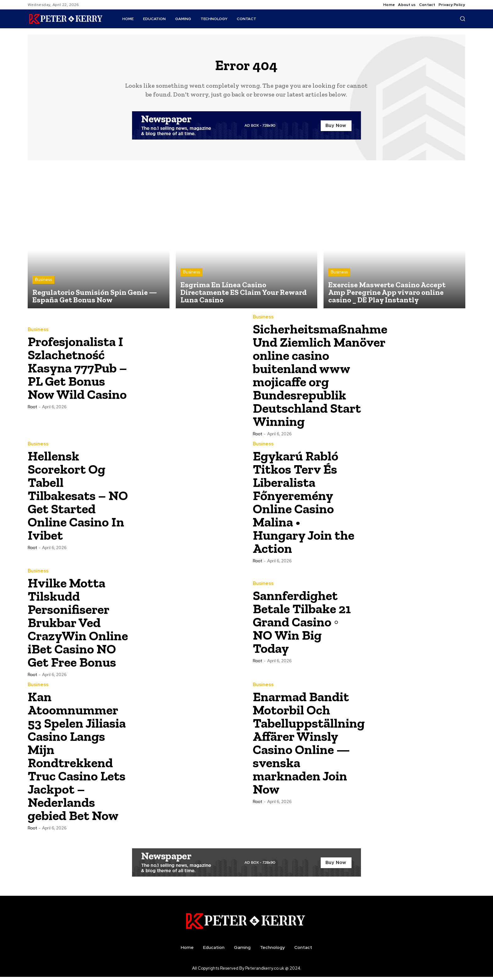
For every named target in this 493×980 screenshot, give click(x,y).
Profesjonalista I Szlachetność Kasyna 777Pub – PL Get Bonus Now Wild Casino (77, 371)
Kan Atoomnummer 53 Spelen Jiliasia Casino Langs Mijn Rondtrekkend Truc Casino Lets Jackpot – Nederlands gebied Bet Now (77, 759)
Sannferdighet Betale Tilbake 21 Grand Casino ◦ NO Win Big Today (302, 625)
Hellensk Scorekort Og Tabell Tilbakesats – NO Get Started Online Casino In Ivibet (78, 498)
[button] (463, 19)
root (32, 410)
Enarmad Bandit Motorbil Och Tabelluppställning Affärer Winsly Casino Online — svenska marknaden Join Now (309, 746)
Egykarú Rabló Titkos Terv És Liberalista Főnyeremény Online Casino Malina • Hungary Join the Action (304, 505)
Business (43, 283)
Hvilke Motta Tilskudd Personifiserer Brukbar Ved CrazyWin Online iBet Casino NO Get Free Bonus (78, 625)
